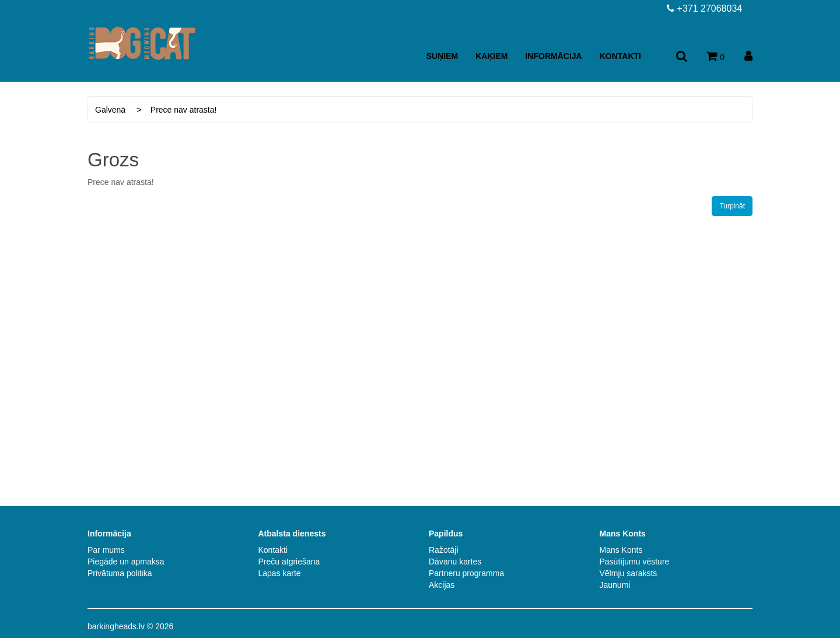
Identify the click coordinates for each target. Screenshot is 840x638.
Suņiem (442, 56)
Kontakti (620, 56)
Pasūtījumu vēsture (635, 562)
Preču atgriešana (289, 562)
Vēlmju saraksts (629, 573)
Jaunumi (615, 585)
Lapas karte (280, 573)
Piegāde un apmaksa (126, 562)
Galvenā (110, 110)
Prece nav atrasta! (184, 110)
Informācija (553, 56)
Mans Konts (621, 550)
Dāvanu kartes (455, 562)
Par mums (106, 550)
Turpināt (732, 206)
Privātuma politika (120, 573)
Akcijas (442, 585)
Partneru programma (466, 573)
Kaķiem (491, 56)
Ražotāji (444, 550)
